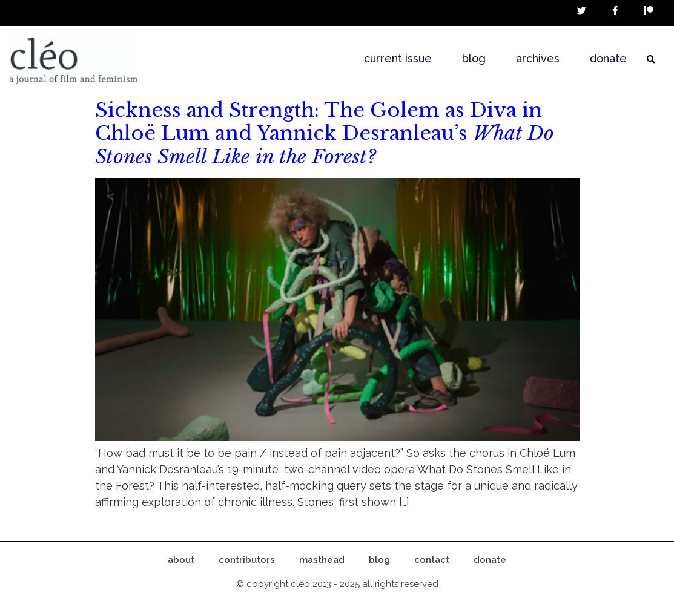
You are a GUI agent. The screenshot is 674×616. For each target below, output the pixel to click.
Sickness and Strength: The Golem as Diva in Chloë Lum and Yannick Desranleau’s (325, 133)
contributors (247, 560)
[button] (651, 60)
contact (432, 560)
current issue (398, 58)
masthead (322, 560)
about (181, 560)
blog (474, 58)
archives (538, 58)
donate (608, 58)
